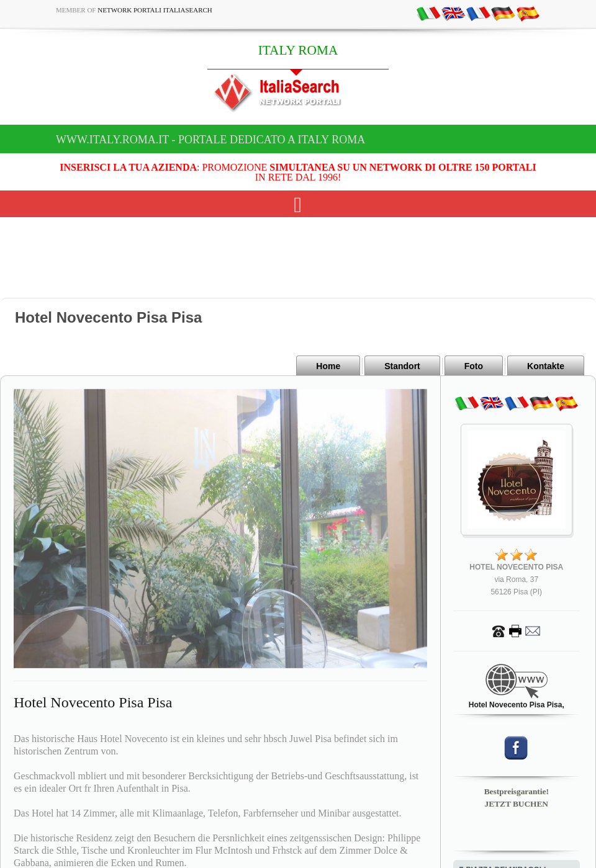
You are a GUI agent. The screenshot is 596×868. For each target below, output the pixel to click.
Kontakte (546, 366)
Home (328, 366)
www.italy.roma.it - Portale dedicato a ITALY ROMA (210, 140)
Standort (402, 366)
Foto (474, 366)
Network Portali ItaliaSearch (155, 10)
